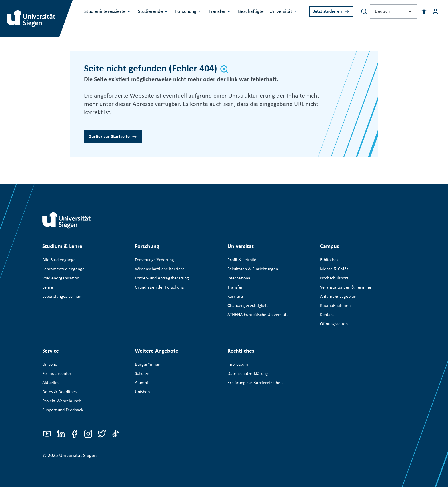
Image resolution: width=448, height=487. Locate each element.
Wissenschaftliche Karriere (160, 269)
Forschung (186, 12)
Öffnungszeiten (334, 324)
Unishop (142, 392)
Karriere (235, 297)
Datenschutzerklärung (248, 374)
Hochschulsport (334, 278)
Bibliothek (329, 260)
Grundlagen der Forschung (159, 287)
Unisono (50, 365)
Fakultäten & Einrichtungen (253, 269)
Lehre (48, 287)
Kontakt (327, 315)
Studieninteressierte (105, 12)
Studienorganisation (61, 278)
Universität (281, 12)
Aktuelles (51, 383)
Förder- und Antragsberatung (162, 278)
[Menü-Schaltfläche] (435, 11)
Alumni (141, 383)
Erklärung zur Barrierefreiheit (255, 383)
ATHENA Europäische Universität (258, 315)
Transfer (217, 12)
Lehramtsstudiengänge (63, 269)
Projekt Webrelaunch (62, 401)
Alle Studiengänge (59, 260)
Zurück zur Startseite (109, 137)
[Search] (364, 11)
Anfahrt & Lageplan (338, 297)
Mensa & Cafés (334, 269)
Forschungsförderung (154, 260)
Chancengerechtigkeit (248, 306)
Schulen (142, 374)
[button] (424, 11)
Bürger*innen (148, 365)
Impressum (238, 365)
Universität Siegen (78, 456)
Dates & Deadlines (59, 392)
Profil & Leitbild (242, 260)
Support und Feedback (63, 410)
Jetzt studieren (328, 11)
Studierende (150, 12)
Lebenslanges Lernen (62, 297)
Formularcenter (57, 374)
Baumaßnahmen (335, 306)
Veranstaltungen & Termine (346, 287)
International (239, 278)
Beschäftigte (251, 12)
